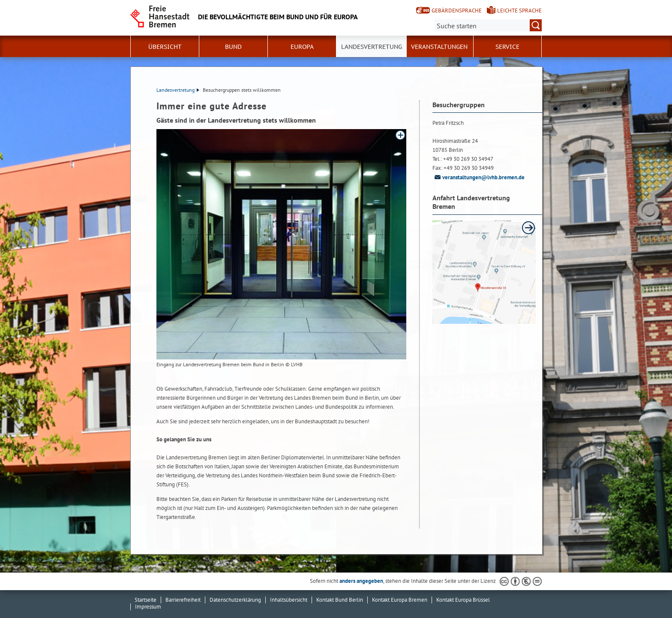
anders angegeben (361, 581)
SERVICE (507, 47)
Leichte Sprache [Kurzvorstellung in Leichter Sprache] (519, 11)
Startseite (145, 600)
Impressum (148, 607)
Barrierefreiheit (183, 600)
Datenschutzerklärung (235, 600)
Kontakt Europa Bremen (400, 600)
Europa (302, 47)
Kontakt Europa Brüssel (463, 600)
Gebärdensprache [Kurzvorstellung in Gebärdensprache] (457, 11)
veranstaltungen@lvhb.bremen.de (478, 177)
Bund (233, 47)
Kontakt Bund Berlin (340, 600)
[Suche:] (488, 25)
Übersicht (165, 47)
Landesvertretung (372, 47)
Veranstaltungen (439, 47)
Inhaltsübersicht (289, 600)
